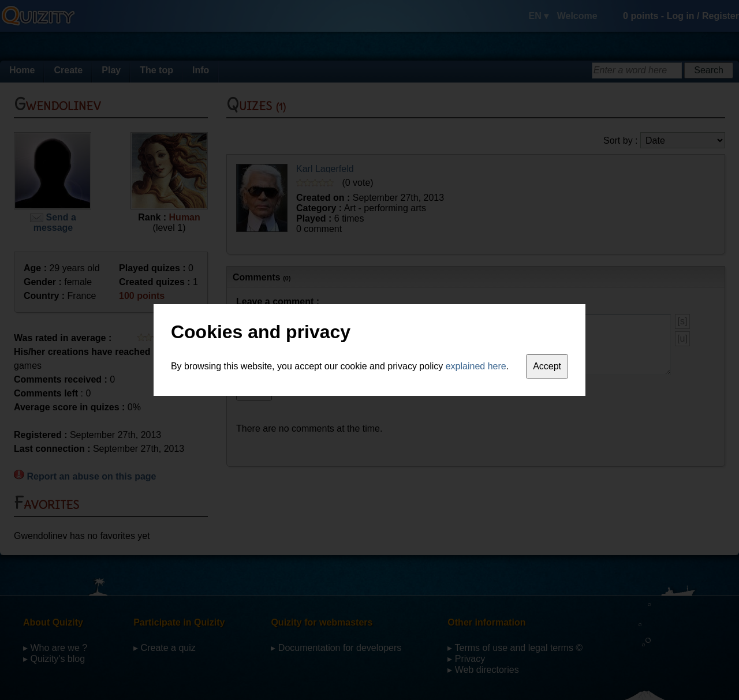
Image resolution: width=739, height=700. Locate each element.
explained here (476, 366)
